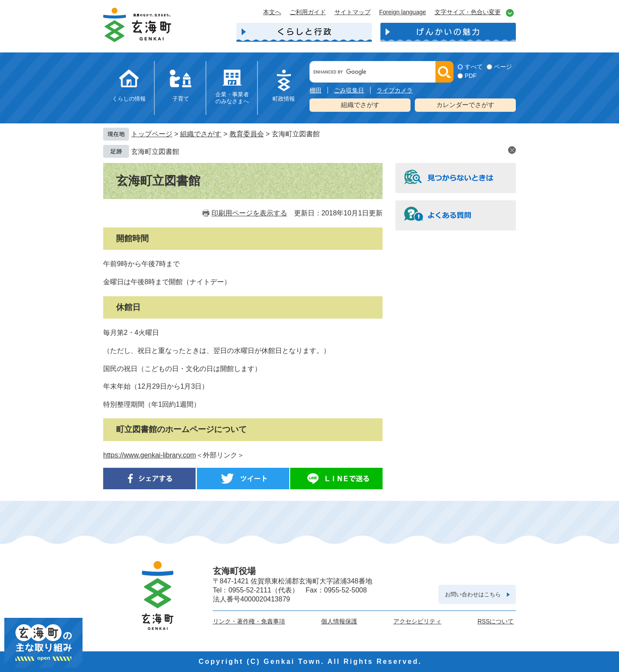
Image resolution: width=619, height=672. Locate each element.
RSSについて (496, 621)
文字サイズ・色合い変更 (468, 12)
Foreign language (403, 12)
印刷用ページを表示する (249, 213)
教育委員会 (247, 134)
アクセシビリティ (417, 621)
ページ (503, 67)
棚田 (316, 90)
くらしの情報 (129, 99)
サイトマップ (352, 12)
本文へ (272, 12)
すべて (474, 67)
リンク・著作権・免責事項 (249, 621)
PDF (471, 76)
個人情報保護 (339, 621)
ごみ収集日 (349, 90)
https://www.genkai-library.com (150, 455)
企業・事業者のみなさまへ (232, 98)
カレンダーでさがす (465, 105)
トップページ (152, 134)
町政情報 (284, 99)
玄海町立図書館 (155, 152)
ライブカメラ (395, 90)
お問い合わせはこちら (473, 594)
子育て (181, 99)
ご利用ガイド (308, 12)
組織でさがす (360, 105)
